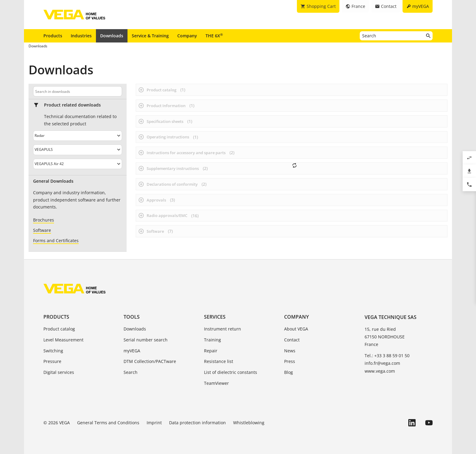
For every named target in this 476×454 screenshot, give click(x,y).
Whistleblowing (249, 423)
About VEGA (296, 329)
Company (187, 36)
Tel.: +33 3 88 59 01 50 (387, 356)
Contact (292, 340)
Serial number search (146, 340)
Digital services (59, 372)
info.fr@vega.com (382, 363)
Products (53, 36)
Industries (81, 36)
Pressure (52, 361)
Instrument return (223, 329)
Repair (211, 351)
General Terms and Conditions (108, 423)
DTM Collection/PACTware (150, 361)
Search (131, 372)
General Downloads (53, 181)
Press (290, 361)
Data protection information (197, 423)
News (290, 351)
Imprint (154, 423)
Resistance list (219, 361)
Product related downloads (72, 105)
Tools (132, 317)
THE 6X (214, 36)
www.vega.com (380, 371)
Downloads (112, 36)
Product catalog (59, 329)
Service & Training (150, 36)
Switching (53, 351)
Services (215, 317)
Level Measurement (63, 340)
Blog (289, 372)
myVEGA (132, 351)
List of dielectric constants (231, 372)
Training (212, 340)
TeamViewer (216, 383)
